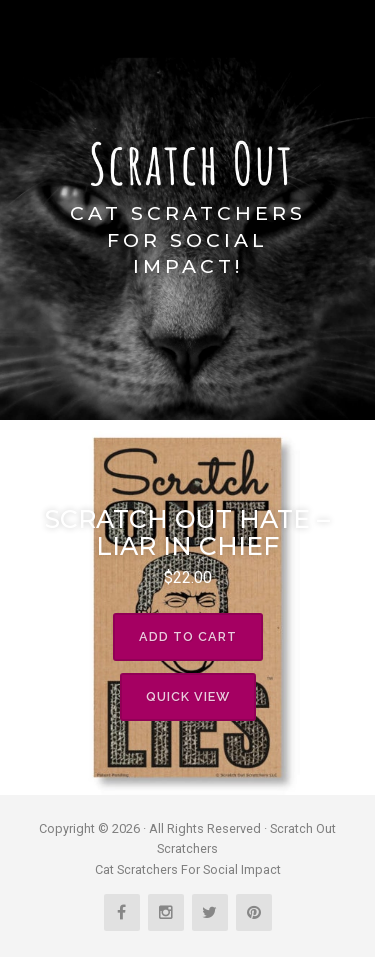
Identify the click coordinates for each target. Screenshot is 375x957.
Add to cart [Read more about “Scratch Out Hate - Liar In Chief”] (188, 636)
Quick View (188, 696)
